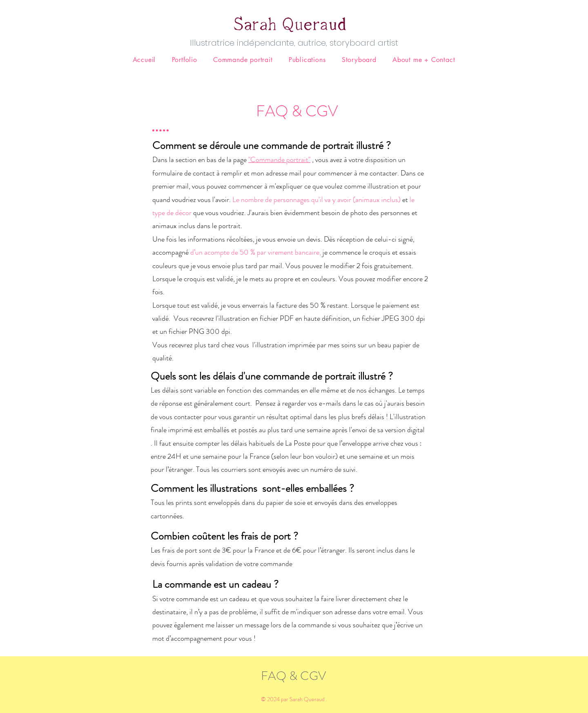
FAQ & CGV (294, 676)
